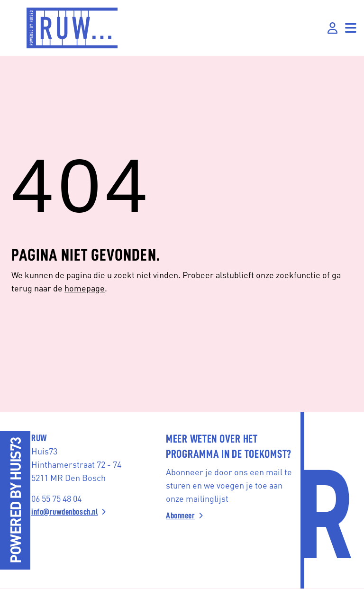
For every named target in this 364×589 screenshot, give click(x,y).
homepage (85, 288)
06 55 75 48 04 (56, 498)
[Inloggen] (332, 28)
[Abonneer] (229, 516)
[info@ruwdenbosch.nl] (95, 512)
